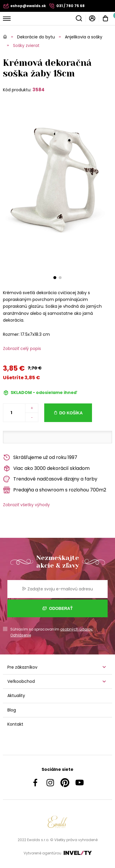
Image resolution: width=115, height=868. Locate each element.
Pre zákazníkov (22, 667)
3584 (38, 90)
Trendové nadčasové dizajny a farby (50, 479)
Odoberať (58, 608)
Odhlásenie (21, 635)
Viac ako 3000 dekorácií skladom (46, 469)
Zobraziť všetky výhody (26, 505)
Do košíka (71, 413)
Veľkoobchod (21, 681)
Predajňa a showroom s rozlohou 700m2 (55, 490)
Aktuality (16, 696)
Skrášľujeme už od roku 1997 (40, 458)
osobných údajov (76, 629)
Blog (12, 710)
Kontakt (15, 724)
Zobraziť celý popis (22, 348)
